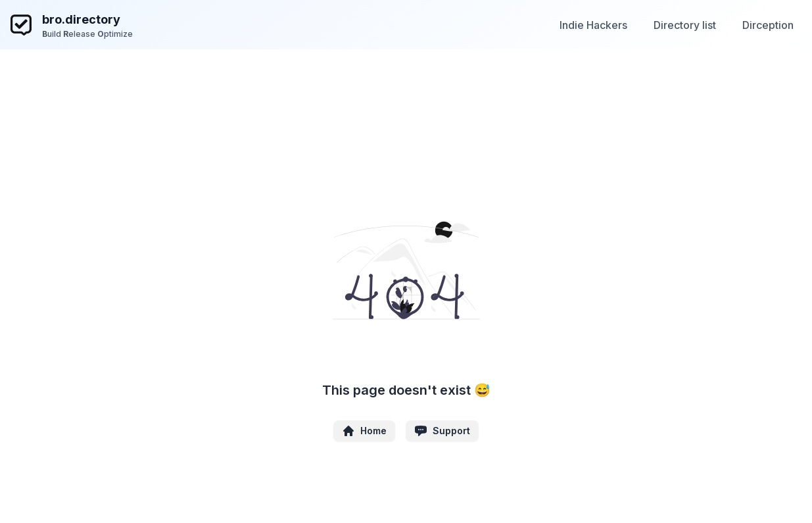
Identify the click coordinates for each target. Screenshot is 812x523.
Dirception (768, 25)
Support (442, 431)
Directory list (685, 25)
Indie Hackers (593, 25)
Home (364, 431)
